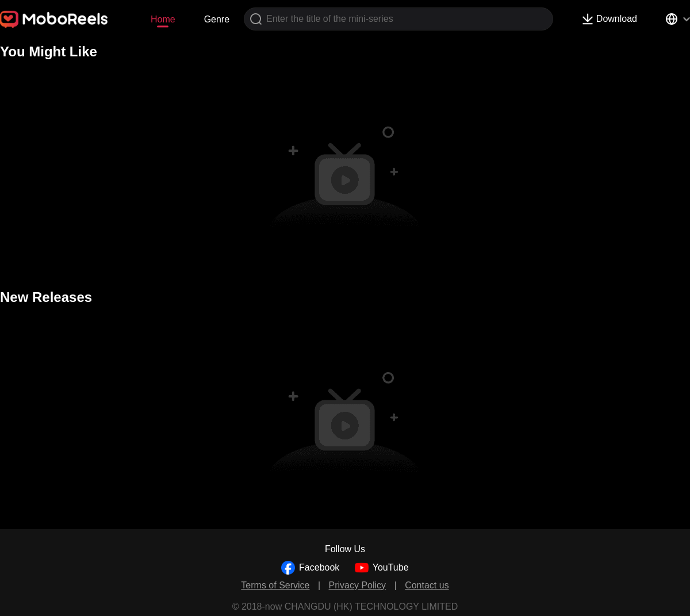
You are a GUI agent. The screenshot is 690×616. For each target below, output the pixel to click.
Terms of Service (275, 585)
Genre (217, 19)
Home (163, 19)
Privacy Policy (358, 585)
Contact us (427, 585)
